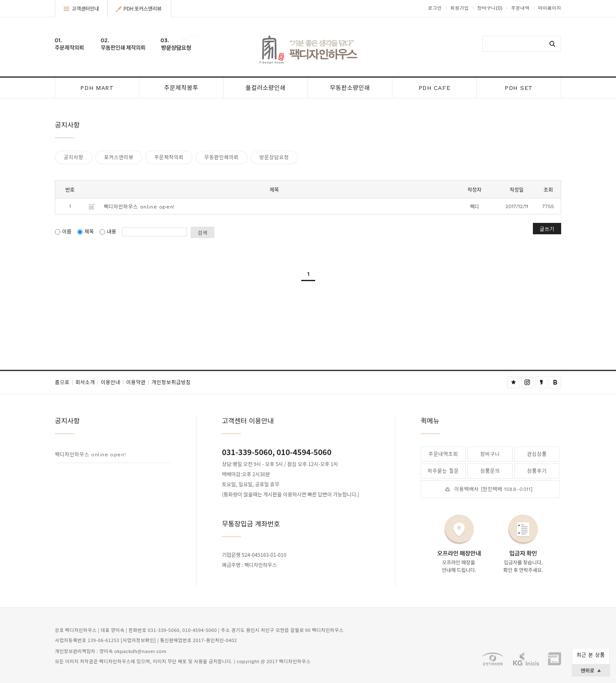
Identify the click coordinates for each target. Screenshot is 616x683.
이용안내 (113, 382)
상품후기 (537, 471)
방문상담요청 (274, 157)
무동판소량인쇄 (350, 88)
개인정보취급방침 (171, 382)
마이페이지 (550, 8)
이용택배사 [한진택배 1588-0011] (494, 489)
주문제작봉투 (181, 88)
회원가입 (459, 8)
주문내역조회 (443, 454)
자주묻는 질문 (443, 471)
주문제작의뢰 (169, 157)
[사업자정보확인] (138, 641)
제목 (86, 232)
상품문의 (490, 471)
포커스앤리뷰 (119, 157)
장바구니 (490, 8)
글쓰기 (547, 229)
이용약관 (139, 382)
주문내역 (520, 8)
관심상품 (537, 454)
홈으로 (65, 382)
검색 (202, 232)
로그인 (435, 8)
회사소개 (88, 382)
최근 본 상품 (590, 655)
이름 (64, 232)
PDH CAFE (435, 88)
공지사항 (74, 157)
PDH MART (97, 88)
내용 (109, 232)
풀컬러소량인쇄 (266, 88)
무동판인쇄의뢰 (221, 157)
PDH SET (519, 88)
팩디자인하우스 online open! (139, 207)
